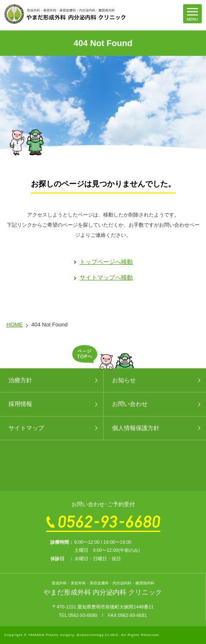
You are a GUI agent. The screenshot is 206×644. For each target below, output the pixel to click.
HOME (15, 325)
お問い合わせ (130, 404)
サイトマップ (26, 428)
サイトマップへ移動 (106, 277)
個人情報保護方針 (136, 428)
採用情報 (20, 404)
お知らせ (124, 380)
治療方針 (20, 380)
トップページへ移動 (106, 262)
